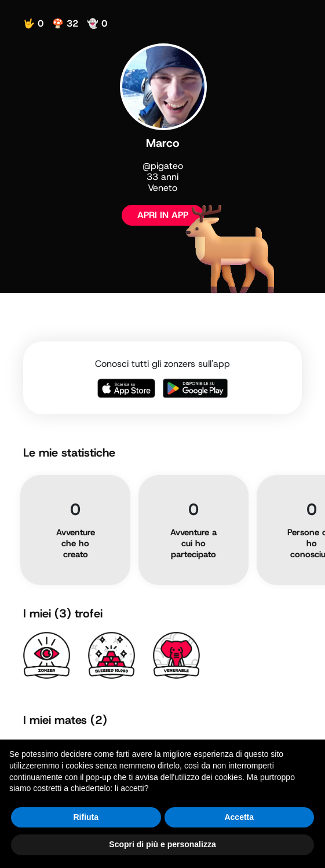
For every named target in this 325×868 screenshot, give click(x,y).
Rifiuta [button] (86, 817)
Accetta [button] (239, 817)
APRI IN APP (163, 215)
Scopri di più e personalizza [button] (162, 844)
